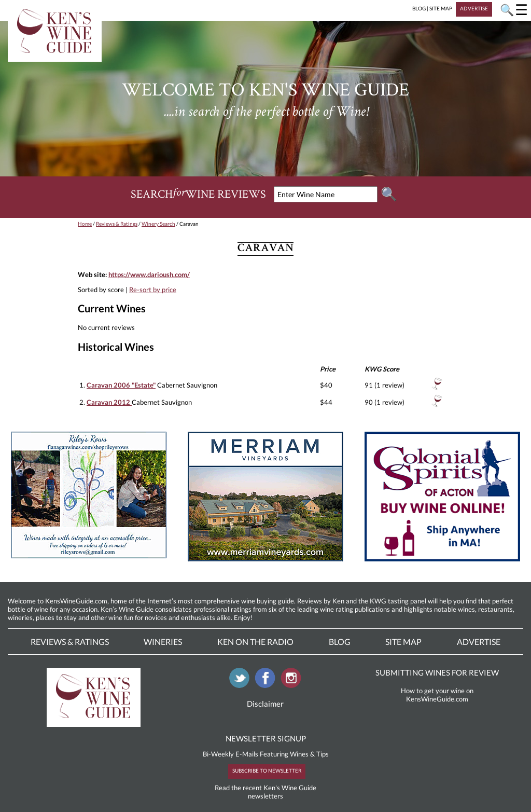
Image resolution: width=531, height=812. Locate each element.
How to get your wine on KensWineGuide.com (437, 695)
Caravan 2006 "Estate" (121, 385)
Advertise (479, 642)
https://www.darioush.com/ (149, 274)
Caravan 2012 (109, 402)
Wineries (163, 642)
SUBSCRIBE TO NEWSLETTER (267, 770)
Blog (340, 642)
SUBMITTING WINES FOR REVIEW (437, 672)
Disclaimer (265, 704)
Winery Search (158, 224)
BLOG (419, 8)
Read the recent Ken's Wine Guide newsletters (265, 792)
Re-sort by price (153, 290)
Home (85, 224)
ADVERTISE (474, 8)
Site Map (403, 642)
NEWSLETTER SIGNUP (266, 738)
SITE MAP (441, 8)
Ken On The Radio (255, 642)
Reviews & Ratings (117, 224)
